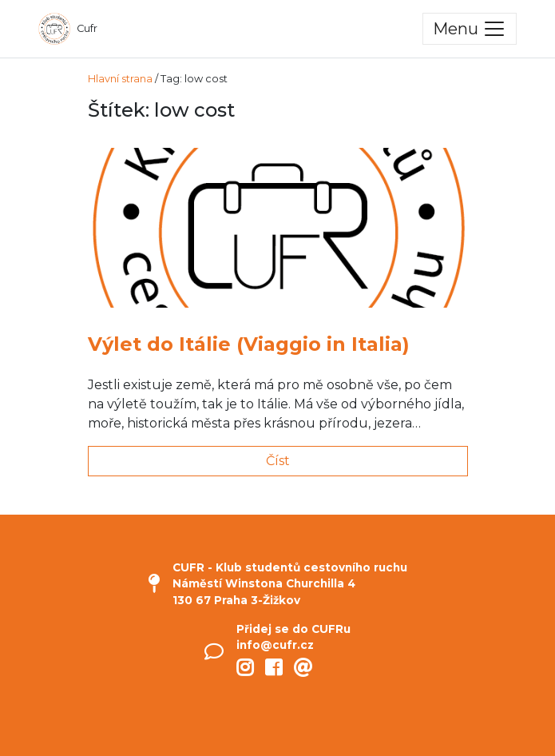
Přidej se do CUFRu (293, 629)
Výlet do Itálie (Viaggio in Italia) (249, 344)
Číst (278, 461)
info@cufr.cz (275, 645)
